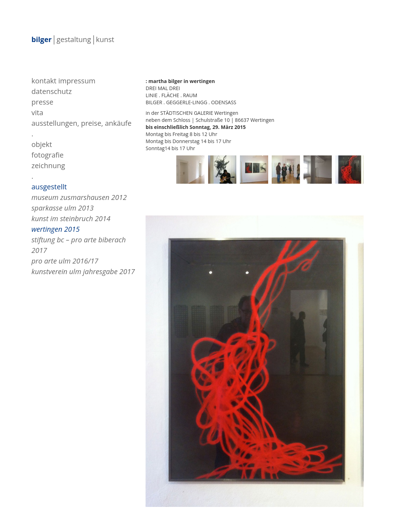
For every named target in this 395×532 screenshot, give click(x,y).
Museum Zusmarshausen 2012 (79, 197)
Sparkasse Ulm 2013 (63, 208)
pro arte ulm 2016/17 (65, 261)
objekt (42, 144)
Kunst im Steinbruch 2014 (71, 218)
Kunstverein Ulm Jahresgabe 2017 (83, 271)
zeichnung (48, 165)
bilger (42, 40)
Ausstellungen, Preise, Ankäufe (81, 123)
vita (37, 113)
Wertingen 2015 (55, 229)
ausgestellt (49, 187)
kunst (105, 40)
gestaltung (74, 40)
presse (42, 102)
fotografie (48, 155)
